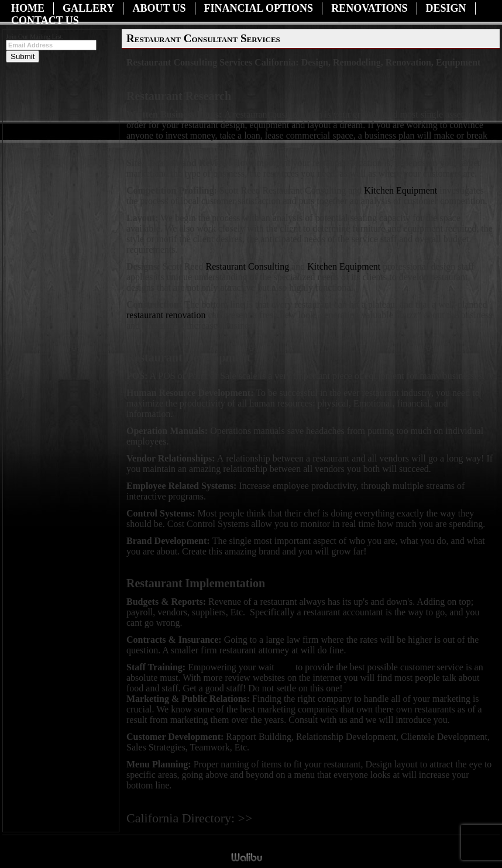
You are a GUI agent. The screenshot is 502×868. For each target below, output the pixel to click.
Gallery (88, 8)
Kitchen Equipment (402, 190)
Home (28, 8)
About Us (159, 8)
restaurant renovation (166, 315)
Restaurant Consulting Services (314, 819)
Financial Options (259, 8)
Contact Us (45, 20)
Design (446, 8)
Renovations (369, 8)
